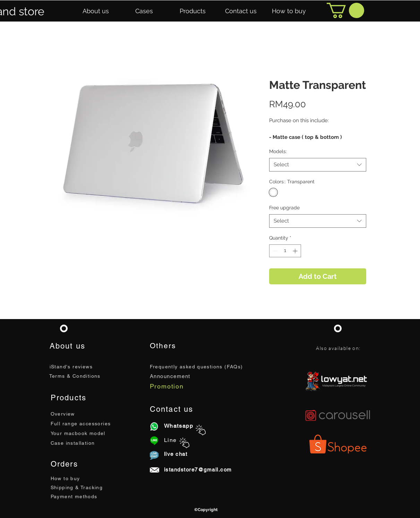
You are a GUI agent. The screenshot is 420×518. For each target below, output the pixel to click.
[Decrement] (275, 251)
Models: (278, 151)
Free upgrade (284, 208)
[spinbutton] (285, 251)
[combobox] (318, 165)
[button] (96, 11)
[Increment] (296, 251)
